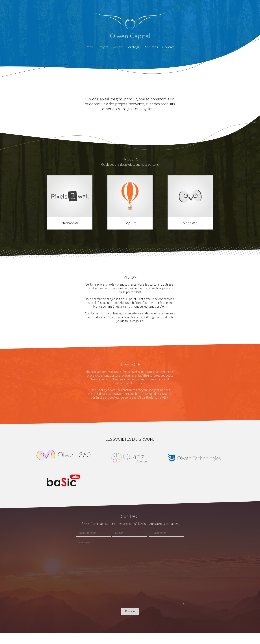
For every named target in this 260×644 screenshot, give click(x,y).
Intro (89, 47)
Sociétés (152, 47)
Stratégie (134, 47)
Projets (103, 47)
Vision (118, 47)
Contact (168, 47)
